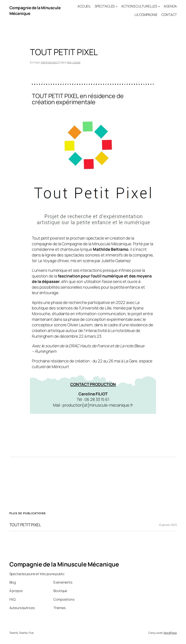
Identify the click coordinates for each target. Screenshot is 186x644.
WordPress (170, 633)
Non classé (74, 62)
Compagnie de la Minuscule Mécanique (64, 564)
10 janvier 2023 (168, 525)
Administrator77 (50, 62)
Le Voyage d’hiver (53, 261)
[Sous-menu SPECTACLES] (117, 6)
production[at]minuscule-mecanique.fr (98, 405)
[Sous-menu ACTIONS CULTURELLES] (159, 6)
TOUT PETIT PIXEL (25, 525)
